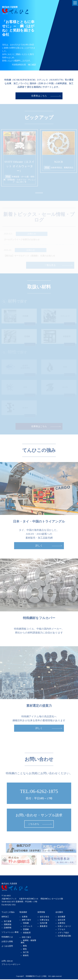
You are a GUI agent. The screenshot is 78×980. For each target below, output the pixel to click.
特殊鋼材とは (7, 938)
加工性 (26, 953)
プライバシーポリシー (11, 965)
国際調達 (8, 925)
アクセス (62, 930)
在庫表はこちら (39, 96)
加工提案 (8, 922)
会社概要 (62, 917)
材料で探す (27, 921)
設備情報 (8, 928)
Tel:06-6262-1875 (8, 902)
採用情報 (41, 913)
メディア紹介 (63, 933)
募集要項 (44, 927)
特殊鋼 (26, 924)
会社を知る (45, 917)
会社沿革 (62, 921)
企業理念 (62, 924)
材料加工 (5, 917)
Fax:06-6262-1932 (9, 905)
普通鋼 (26, 930)
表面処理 (27, 933)
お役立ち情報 (7, 942)
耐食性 (26, 956)
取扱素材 (23, 913)
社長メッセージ (64, 927)
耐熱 (25, 947)
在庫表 (25, 917)
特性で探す (27, 938)
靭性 (25, 950)
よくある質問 (7, 947)
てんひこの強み (8, 913)
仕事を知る (45, 921)
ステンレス (28, 927)
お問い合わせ (7, 962)
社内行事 (44, 924)
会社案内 (59, 913)
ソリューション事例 (10, 933)
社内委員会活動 (64, 937)
